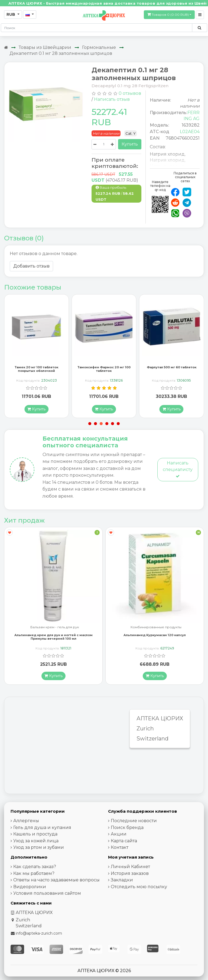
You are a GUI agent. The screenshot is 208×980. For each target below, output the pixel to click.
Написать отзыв (112, 99)
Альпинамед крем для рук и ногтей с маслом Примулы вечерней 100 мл (53, 638)
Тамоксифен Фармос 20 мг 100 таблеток (104, 370)
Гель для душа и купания (42, 829)
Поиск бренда (127, 829)
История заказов (130, 874)
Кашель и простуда (35, 835)
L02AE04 (190, 132)
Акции (119, 835)
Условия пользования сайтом (47, 894)
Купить (130, 144)
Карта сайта (124, 842)
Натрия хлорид (167, 154)
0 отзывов (130, 93)
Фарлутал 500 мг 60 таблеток (172, 368)
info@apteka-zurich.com (39, 934)
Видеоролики (30, 888)
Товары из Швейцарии (45, 47)
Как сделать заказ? (35, 868)
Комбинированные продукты (156, 628)
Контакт (120, 848)
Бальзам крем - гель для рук (55, 628)
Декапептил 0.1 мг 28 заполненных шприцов (61, 53)
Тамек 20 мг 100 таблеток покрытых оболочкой (36, 370)
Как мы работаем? (34, 874)
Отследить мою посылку (139, 888)
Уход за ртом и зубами (39, 848)
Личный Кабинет (130, 868)
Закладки (122, 881)
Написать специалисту (178, 470)
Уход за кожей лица (36, 842)
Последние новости (134, 822)
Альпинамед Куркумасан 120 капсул (155, 636)
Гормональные (99, 47)
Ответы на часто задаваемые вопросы (56, 881)
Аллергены (26, 822)
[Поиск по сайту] (199, 28)
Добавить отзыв (31, 266)
